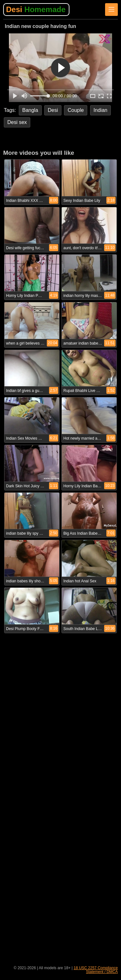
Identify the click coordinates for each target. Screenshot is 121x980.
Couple (76, 110)
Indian (101, 110)
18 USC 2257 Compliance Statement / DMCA (96, 970)
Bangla (30, 110)
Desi (36, 9)
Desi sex (17, 122)
